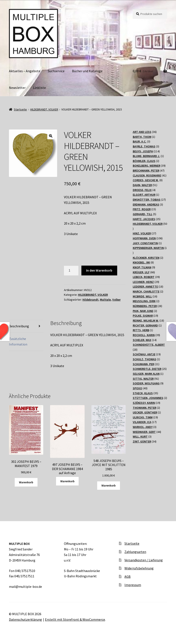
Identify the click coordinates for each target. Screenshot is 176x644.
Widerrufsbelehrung (139, 568)
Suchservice (56, 71)
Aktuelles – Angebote (25, 71)
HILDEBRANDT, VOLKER (44, 109)
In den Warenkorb (99, 270)
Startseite (20, 109)
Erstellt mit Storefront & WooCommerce (75, 619)
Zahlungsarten (135, 552)
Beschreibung (19, 326)
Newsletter (17, 88)
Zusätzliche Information (18, 341)
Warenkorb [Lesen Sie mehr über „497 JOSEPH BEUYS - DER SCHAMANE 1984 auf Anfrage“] (67, 481)
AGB (128, 576)
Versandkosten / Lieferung (144, 560)
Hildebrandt (90, 300)
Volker (116, 300)
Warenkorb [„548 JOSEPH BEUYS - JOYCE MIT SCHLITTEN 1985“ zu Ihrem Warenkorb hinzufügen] (109, 485)
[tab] (26, 326)
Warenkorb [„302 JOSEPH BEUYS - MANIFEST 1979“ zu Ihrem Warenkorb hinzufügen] (26, 482)
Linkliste (39, 88)
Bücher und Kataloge (87, 71)
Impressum (133, 585)
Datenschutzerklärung (25, 619)
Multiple (105, 300)
